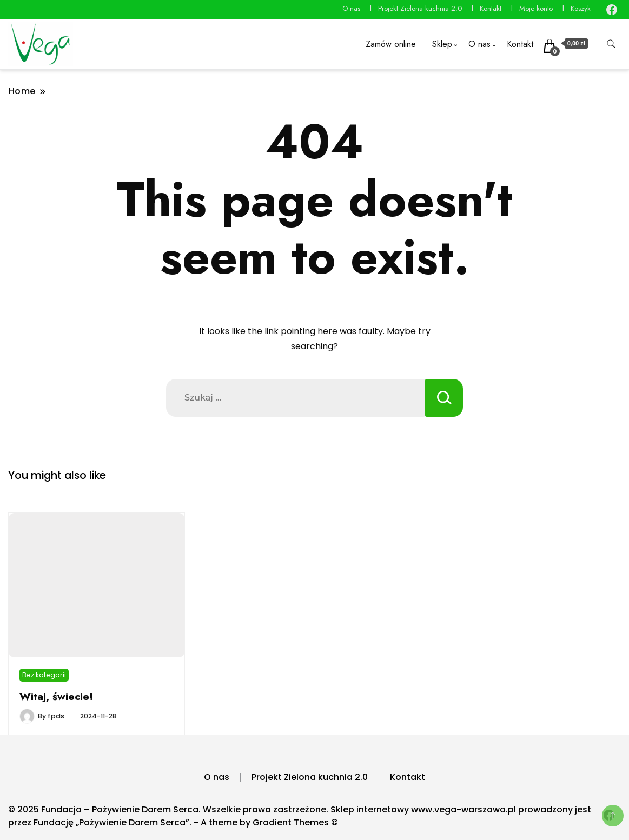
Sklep (442, 44)
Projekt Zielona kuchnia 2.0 (420, 8)
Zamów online (391, 44)
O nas (351, 8)
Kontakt (491, 8)
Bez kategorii (44, 675)
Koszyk (581, 8)
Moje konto (536, 8)
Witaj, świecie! (57, 696)
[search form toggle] (611, 44)
